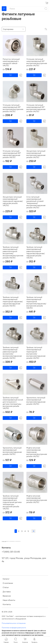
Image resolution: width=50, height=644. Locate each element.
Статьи (6, 587)
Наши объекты (9, 600)
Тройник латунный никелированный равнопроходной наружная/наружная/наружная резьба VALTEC (36, 252)
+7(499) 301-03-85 (11, 552)
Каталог (6, 579)
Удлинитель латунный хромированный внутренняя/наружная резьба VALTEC (12, 451)
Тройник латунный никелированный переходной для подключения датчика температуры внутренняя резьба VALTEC (12, 502)
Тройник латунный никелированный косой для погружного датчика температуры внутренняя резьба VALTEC (13, 403)
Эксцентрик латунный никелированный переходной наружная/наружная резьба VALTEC (13, 201)
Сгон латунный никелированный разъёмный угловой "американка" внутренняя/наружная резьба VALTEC (36, 202)
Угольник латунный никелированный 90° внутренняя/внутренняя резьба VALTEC (37, 62)
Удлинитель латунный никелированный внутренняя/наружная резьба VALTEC (36, 401)
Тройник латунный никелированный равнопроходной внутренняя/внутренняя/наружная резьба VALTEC (12, 353)
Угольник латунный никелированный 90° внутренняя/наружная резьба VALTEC (36, 108)
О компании (8, 583)
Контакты (7, 604)
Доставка (7, 592)
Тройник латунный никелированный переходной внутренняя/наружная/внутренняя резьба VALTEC (36, 303)
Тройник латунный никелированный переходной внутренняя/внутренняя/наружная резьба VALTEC (36, 353)
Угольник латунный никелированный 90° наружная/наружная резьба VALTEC (12, 154)
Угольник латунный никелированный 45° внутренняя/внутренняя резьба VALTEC (13, 108)
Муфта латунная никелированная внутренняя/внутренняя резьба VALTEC (37, 499)
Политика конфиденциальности (14, 628)
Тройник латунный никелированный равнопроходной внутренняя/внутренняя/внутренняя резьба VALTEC (13, 252)
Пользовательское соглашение (14, 623)
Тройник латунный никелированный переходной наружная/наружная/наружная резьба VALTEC (13, 301)
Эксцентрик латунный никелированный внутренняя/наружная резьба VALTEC (36, 154)
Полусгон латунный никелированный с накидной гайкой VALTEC (11, 62)
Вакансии (7, 596)
